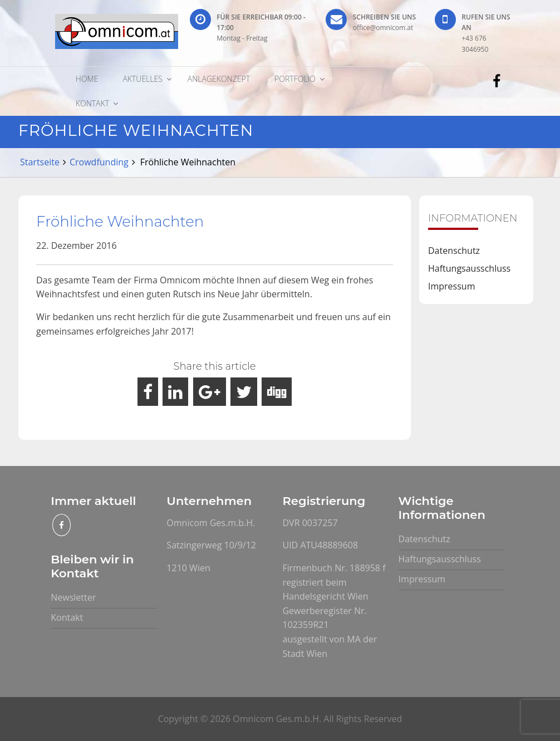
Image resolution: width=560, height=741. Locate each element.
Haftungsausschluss (469, 268)
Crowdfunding (99, 162)
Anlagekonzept (219, 79)
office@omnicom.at (383, 28)
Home (87, 79)
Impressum (451, 286)
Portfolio (295, 79)
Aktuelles (142, 79)
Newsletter (73, 597)
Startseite (40, 162)
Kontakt (92, 103)
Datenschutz (454, 251)
